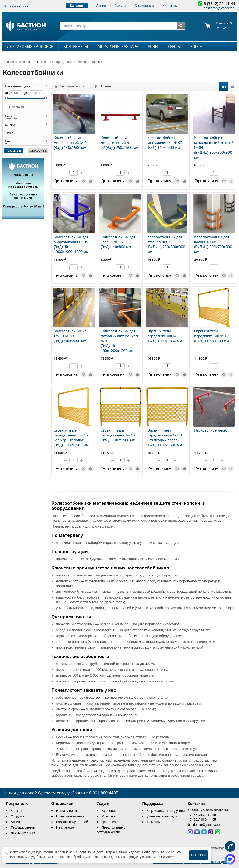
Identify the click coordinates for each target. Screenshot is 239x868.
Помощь (153, 822)
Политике (167, 857)
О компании (144, 5)
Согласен (199, 855)
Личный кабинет (23, 833)
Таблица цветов (23, 827)
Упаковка (109, 816)
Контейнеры (76, 47)
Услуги (120, 5)
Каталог (17, 811)
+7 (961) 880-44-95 (202, 820)
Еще (197, 47)
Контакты (170, 5)
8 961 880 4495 (104, 793)
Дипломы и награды (162, 816)
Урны (153, 47)
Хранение (109, 811)
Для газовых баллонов (30, 47)
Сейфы (174, 47)
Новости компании (70, 816)
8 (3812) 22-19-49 (220, 4)
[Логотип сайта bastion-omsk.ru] (26, 27)
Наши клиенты (67, 811)
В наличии (16, 107)
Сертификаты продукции (166, 811)
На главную (65, 827)
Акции (101, 5)
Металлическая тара (118, 47)
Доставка (109, 822)
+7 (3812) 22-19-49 (202, 815)
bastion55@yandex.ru (220, 8)
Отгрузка (18, 816)
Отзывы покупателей (72, 822)
